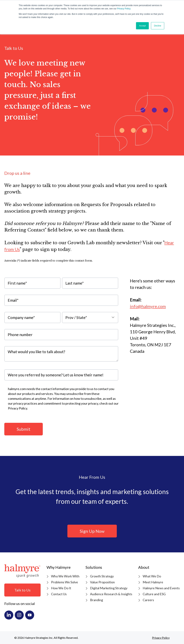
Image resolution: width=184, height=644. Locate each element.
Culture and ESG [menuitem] (154, 594)
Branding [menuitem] (96, 600)
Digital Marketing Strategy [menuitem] (109, 588)
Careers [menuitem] (148, 600)
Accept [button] (142, 26)
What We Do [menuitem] (152, 576)
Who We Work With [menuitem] (65, 576)
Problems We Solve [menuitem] (65, 582)
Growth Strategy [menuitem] (102, 576)
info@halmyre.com (148, 306)
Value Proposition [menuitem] (102, 582)
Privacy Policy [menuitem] (161, 638)
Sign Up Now (92, 531)
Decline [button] (158, 26)
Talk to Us (22, 590)
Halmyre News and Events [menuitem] (161, 588)
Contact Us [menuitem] (59, 594)
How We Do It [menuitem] (61, 588)
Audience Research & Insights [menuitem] (111, 594)
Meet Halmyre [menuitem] (153, 582)
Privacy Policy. (124, 9)
